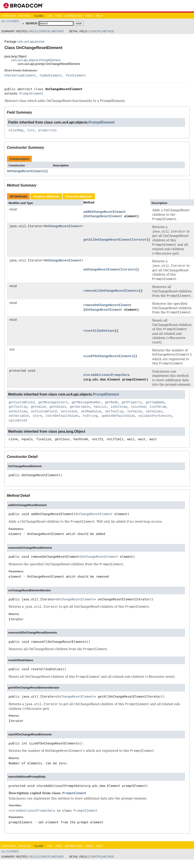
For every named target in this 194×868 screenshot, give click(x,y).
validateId (18, 420)
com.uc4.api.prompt (31, 42)
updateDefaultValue (118, 416)
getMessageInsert (53, 402)
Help (99, 16)
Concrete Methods (79, 196)
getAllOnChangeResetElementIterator (115, 240)
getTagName (155, 402)
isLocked (138, 407)
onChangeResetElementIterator (109, 269)
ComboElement (51, 75)
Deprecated (74, 16)
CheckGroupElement (20, 75)
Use (50, 16)
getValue (38, 407)
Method (58, 31)
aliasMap (16, 130)
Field (33, 31)
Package (24, 16)
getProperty (132, 402)
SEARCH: (32, 23)
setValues (154, 411)
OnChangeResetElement (26, 171)
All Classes (10, 21)
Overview (8, 16)
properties (47, 130)
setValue (135, 411)
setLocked (69, 411)
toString (90, 416)
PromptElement (31, 93)
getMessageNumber (86, 402)
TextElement (76, 75)
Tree (59, 16)
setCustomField (44, 411)
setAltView (18, 411)
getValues (58, 407)
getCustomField (22, 402)
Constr (44, 31)
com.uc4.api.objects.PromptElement (36, 60)
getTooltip (18, 407)
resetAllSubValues (99, 331)
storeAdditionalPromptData (106, 375)
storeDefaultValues (62, 416)
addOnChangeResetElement (105, 212)
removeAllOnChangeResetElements (111, 291)
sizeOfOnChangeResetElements (108, 356)
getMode (111, 402)
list (31, 130)
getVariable (80, 407)
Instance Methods (46, 196)
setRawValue (91, 411)
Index (89, 16)
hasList (100, 407)
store (37, 416)
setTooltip (114, 411)
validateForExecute (155, 416)
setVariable (19, 416)
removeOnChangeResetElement (107, 305)
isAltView (119, 407)
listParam (158, 407)
